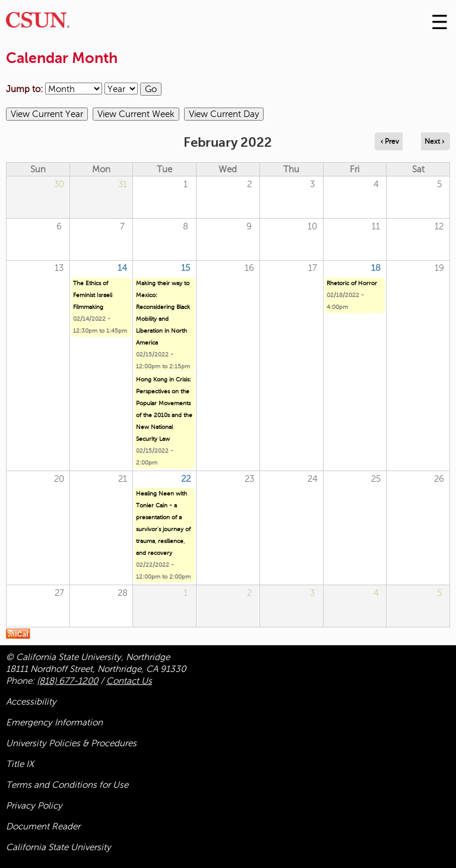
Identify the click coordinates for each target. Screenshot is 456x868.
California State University (58, 847)
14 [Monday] (122, 268)
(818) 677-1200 (67, 681)
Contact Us (129, 681)
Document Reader (43, 826)
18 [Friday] (376, 268)
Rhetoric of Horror (352, 283)
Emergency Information (54, 722)
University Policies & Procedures (71, 743)
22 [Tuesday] (186, 479)
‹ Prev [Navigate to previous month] (390, 141)
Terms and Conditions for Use (67, 785)
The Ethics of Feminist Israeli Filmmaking (93, 295)
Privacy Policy (34, 806)
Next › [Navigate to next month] (434, 141)
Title (20, 764)
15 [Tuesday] (186, 268)
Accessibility (31, 702)
